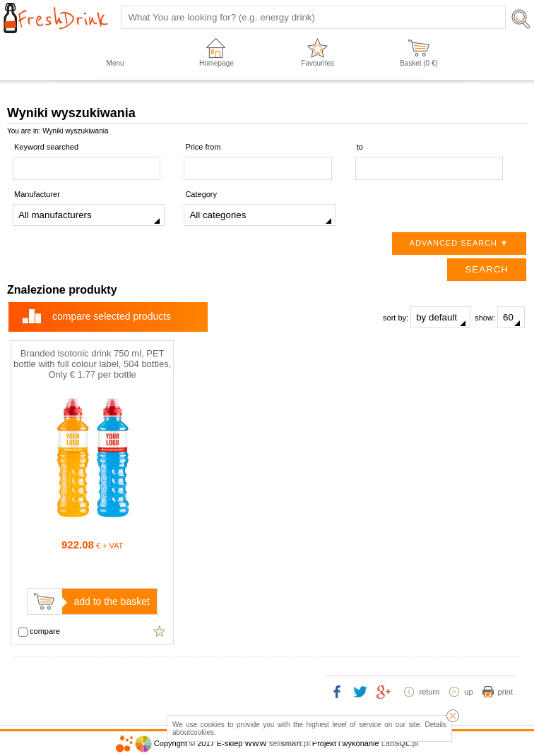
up (468, 692)
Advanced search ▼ (459, 243)
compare (39, 632)
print (505, 692)
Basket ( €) (419, 63)
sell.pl (290, 743)
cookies (202, 732)
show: (500, 317)
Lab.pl (400, 743)
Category (201, 194)
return (429, 692)
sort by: (427, 317)
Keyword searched (46, 147)
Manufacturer (37, 194)
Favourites (318, 63)
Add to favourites (160, 631)
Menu (115, 63)
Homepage (216, 63)
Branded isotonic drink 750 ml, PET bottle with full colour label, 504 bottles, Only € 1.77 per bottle (92, 364)
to (360, 147)
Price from (203, 147)
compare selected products (112, 316)
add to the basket (111, 601)
